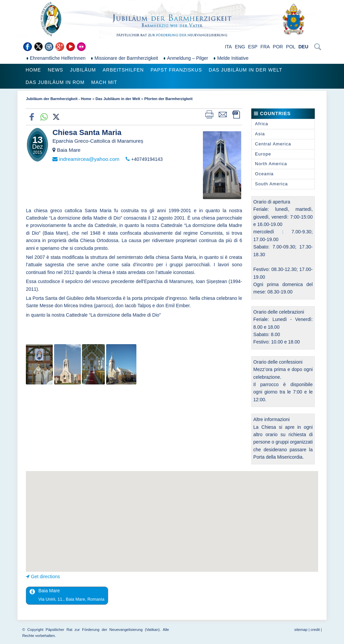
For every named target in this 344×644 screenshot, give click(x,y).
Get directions (45, 577)
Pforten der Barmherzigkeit (169, 99)
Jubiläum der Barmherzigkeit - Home (59, 99)
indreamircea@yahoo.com (89, 159)
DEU (303, 47)
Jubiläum (83, 70)
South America (271, 184)
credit (315, 630)
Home (33, 70)
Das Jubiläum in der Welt (245, 70)
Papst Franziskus (176, 70)
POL (291, 47)
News (55, 70)
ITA (228, 47)
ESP (253, 47)
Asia (260, 134)
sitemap (301, 630)
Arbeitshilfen (123, 70)
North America (271, 164)
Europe (263, 154)
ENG (240, 47)
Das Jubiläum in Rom (55, 82)
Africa (262, 124)
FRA (265, 47)
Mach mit (104, 82)
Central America (273, 144)
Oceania (264, 174)
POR (278, 47)
